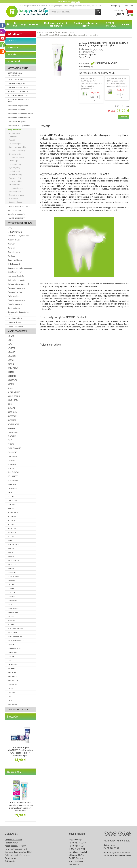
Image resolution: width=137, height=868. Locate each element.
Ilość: (117, 106)
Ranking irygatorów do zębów (86, 24)
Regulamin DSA (12, 843)
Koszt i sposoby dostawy (15, 846)
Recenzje (45, 126)
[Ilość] (123, 106)
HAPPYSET (13, 41)
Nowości (13, 717)
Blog (23, 24)
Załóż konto (128, 6)
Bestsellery (14, 772)
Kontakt (126, 24)
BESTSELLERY (15, 34)
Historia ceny (86, 67)
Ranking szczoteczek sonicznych (56, 24)
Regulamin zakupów (14, 840)
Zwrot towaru (11, 858)
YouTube (34, 24)
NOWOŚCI (12, 55)
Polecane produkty (51, 345)
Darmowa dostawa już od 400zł (18, 852)
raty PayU (23, 849)
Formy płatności (12, 849)
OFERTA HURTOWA (110, 24)
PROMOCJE (13, 48)
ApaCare (93, 55)
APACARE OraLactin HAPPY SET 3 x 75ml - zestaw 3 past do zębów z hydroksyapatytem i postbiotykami (91, 84)
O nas (15, 24)
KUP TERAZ (124, 117)
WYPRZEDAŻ (14, 62)
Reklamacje (10, 861)
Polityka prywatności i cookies (17, 855)
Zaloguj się (115, 6)
